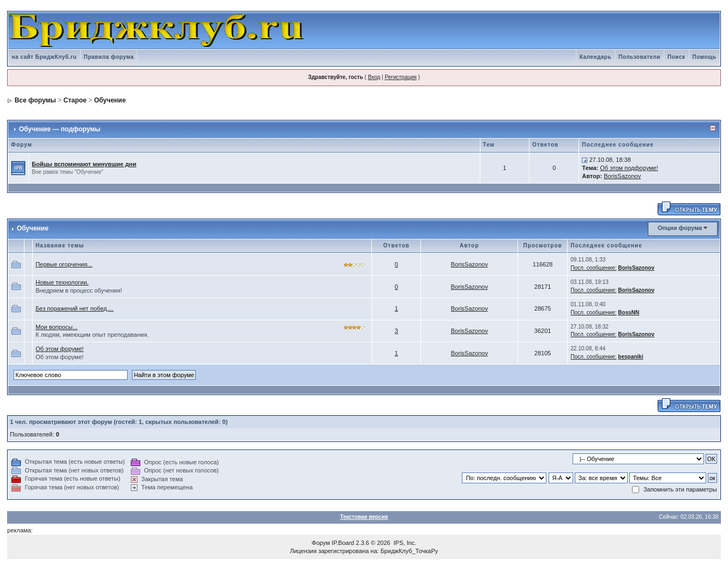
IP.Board (343, 543)
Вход (374, 77)
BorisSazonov (622, 176)
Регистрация (400, 77)
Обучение (110, 100)
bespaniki (630, 357)
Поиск (676, 57)
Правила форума (109, 57)
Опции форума (680, 228)
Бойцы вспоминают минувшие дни (84, 164)
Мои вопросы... (56, 327)
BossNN (628, 313)
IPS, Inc (404, 543)
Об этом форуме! (59, 349)
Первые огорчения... (64, 264)
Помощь (705, 57)
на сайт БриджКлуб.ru (44, 57)
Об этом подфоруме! (629, 168)
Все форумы (35, 100)
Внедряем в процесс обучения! (79, 290)
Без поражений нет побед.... (74, 308)
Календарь (595, 57)
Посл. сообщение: (593, 268)
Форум (321, 543)
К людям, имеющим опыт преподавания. (92, 335)
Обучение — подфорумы (60, 129)
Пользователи (639, 57)
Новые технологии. (62, 282)
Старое (75, 100)
